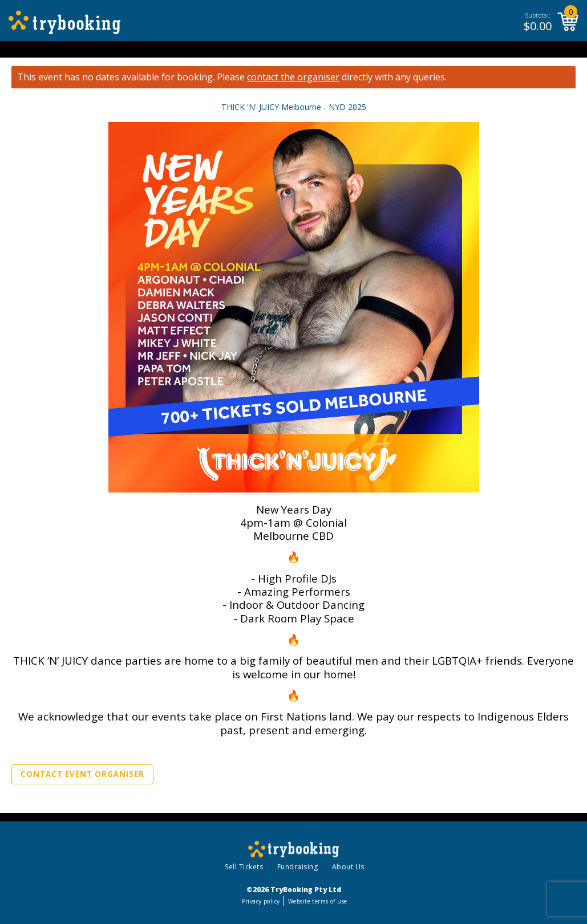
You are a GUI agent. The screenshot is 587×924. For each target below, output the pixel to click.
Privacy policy (261, 901)
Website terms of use (317, 901)
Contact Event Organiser (82, 774)
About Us (348, 867)
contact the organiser (293, 77)
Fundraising (298, 867)
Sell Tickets (244, 867)
